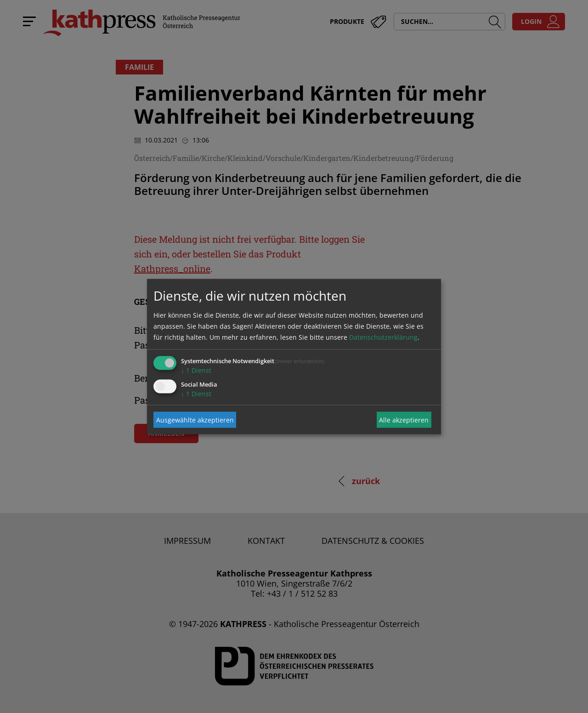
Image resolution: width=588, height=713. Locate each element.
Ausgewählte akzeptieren (195, 419)
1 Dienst (196, 370)
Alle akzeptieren (404, 419)
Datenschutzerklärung (383, 337)
